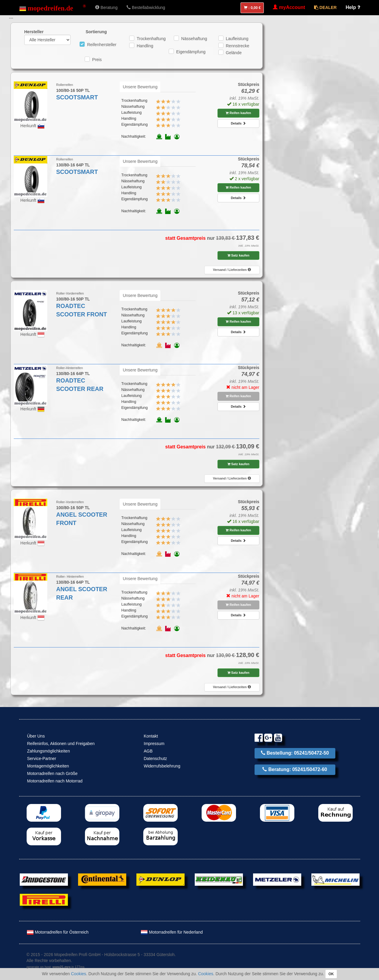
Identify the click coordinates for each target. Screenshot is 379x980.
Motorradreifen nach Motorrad (55, 781)
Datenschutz (156, 758)
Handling (145, 46)
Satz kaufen (238, 255)
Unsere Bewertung (140, 87)
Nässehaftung (194, 39)
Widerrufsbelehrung (162, 766)
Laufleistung (237, 39)
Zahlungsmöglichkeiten (49, 751)
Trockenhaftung (151, 39)
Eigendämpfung (191, 52)
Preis (97, 60)
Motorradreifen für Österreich (58, 932)
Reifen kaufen (238, 113)
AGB (148, 751)
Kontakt (151, 736)
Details (238, 123)
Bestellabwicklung (146, 7)
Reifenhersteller (102, 45)
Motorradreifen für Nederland (172, 932)
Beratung (106, 7)
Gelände (234, 53)
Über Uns (36, 736)
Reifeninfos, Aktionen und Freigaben (61, 744)
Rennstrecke (238, 46)
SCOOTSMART (77, 97)
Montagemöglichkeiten (48, 766)
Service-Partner (42, 758)
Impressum (154, 744)
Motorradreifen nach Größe (52, 773)
